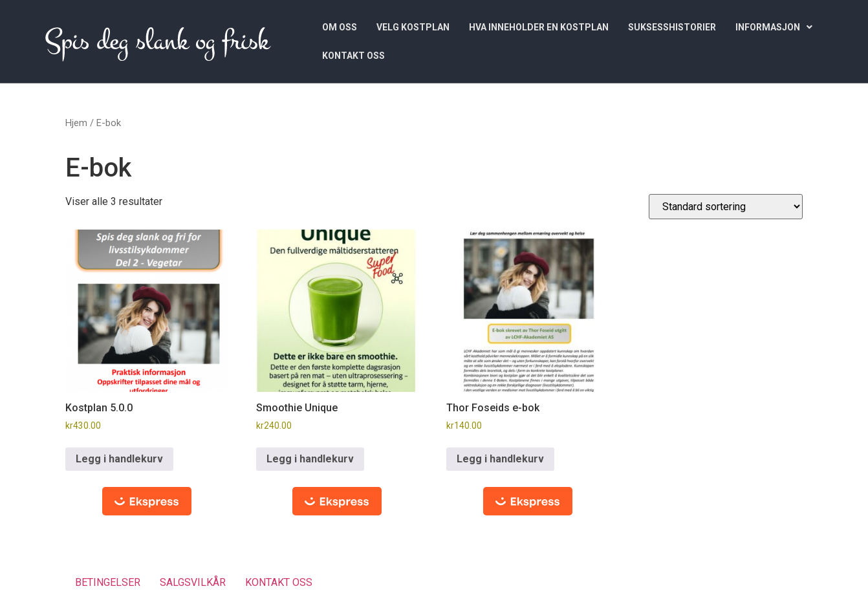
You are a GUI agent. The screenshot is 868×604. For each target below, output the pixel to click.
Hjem (76, 123)
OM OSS (340, 27)
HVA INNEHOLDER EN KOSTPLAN (539, 27)
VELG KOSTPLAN (413, 27)
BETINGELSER (108, 582)
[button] (774, 27)
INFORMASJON (774, 27)
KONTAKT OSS (353, 56)
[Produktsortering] (726, 207)
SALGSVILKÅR (193, 582)
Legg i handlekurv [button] (119, 459)
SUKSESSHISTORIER (672, 27)
